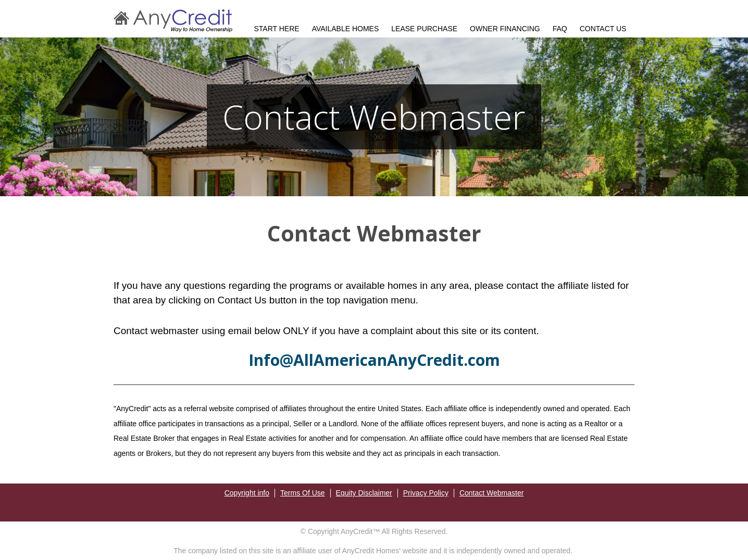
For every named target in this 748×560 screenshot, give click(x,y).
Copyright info (247, 493)
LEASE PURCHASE (424, 29)
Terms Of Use (303, 493)
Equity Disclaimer (364, 493)
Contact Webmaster (491, 493)
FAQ (560, 29)
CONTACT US (603, 29)
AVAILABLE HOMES (346, 29)
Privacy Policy (426, 493)
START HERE (277, 29)
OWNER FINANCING (505, 29)
